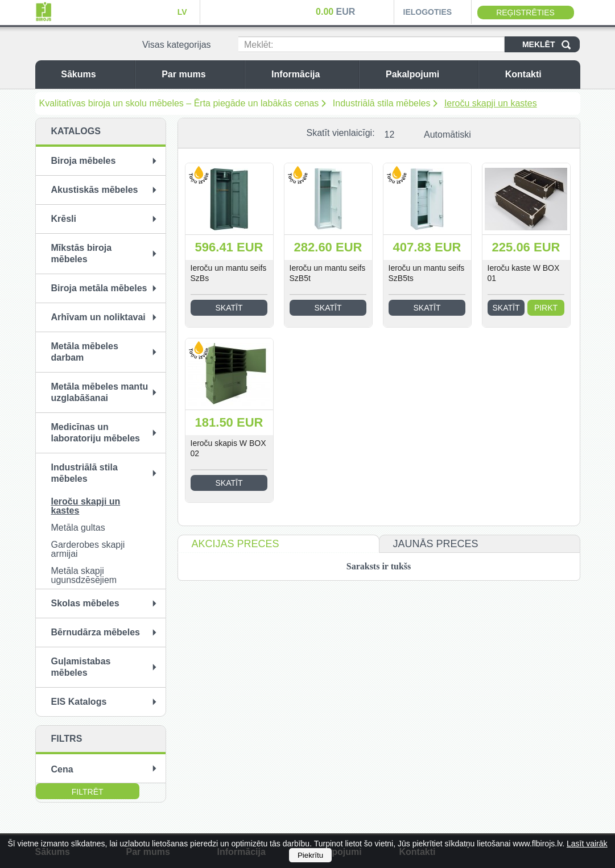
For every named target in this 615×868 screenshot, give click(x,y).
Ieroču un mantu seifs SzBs (229, 273)
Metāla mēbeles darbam (85, 352)
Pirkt (546, 308)
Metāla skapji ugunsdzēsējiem (84, 575)
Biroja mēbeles (84, 161)
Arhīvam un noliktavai (98, 317)
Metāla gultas (78, 528)
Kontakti (540, 74)
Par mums (200, 74)
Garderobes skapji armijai (88, 549)
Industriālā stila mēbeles (382, 103)
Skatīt (229, 308)
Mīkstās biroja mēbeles (82, 253)
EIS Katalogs (79, 702)
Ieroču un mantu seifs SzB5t (328, 273)
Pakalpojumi (429, 74)
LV (182, 12)
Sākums (95, 74)
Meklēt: (259, 45)
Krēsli (64, 219)
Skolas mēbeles (85, 603)
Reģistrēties (525, 13)
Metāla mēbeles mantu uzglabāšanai (100, 392)
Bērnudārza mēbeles (96, 632)
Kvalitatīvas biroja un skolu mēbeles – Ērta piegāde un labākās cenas (179, 103)
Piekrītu (310, 855)
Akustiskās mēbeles (95, 190)
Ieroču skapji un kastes (491, 103)
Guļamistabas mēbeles (81, 667)
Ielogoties (428, 12)
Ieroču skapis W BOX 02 (228, 448)
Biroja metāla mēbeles (99, 288)
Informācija (312, 74)
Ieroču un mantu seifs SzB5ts (427, 273)
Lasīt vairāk (587, 844)
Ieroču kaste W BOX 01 (524, 273)
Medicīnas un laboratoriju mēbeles (96, 433)
